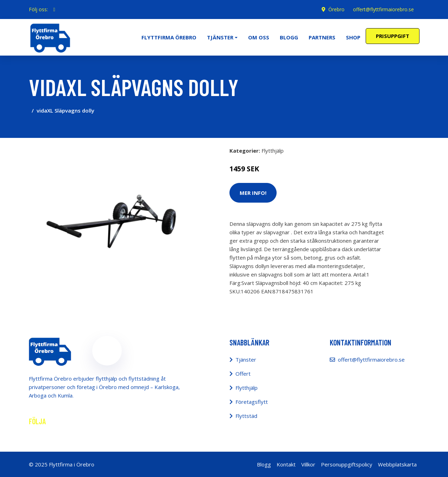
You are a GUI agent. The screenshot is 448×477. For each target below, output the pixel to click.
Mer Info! (253, 193)
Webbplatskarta (397, 464)
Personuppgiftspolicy (347, 464)
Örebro (336, 9)
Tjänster (246, 360)
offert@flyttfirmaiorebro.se (383, 9)
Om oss (259, 37)
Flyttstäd (246, 416)
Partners (322, 37)
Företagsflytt (252, 402)
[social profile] (54, 9)
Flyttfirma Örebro (169, 37)
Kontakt (286, 464)
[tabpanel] (107, 222)
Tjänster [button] (220, 37)
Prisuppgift (393, 36)
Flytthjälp (273, 151)
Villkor (308, 464)
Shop (353, 37)
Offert (243, 374)
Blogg (289, 37)
